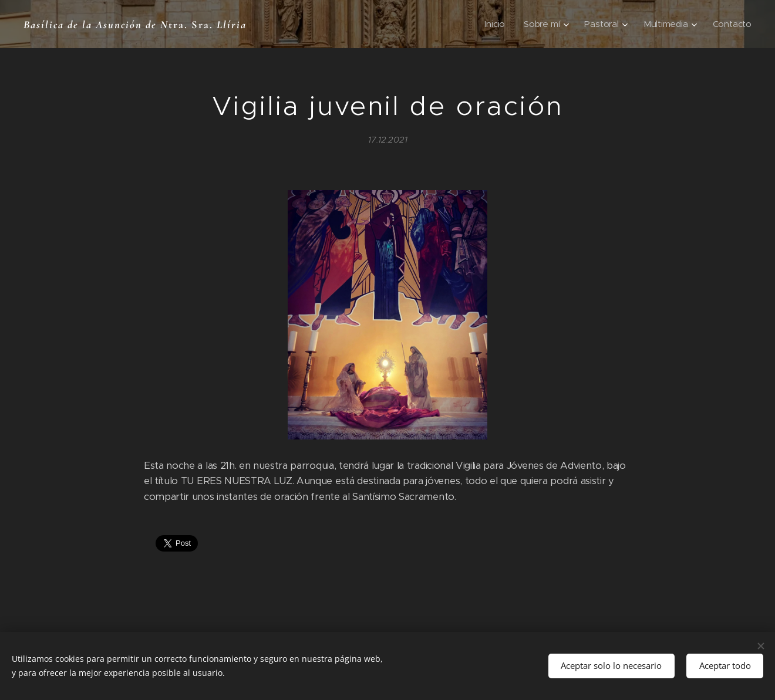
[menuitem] (493, 24)
